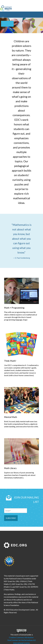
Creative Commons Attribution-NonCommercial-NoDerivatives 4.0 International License (21, 640)
